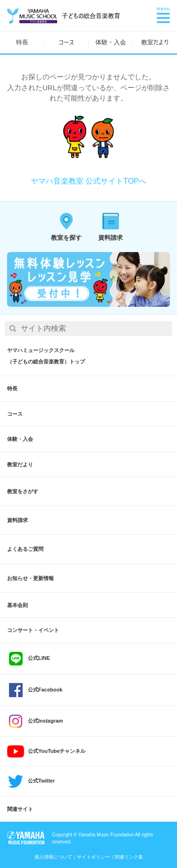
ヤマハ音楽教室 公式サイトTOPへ (88, 181)
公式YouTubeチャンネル (46, 751)
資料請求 (17, 520)
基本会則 (17, 605)
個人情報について (53, 857)
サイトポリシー (93, 857)
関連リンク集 (129, 857)
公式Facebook (35, 690)
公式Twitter (31, 781)
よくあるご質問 (25, 549)
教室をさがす (23, 491)
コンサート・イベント (33, 630)
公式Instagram (35, 721)
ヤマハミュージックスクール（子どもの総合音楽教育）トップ (46, 356)
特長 (22, 42)
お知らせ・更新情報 (30, 578)
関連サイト (20, 809)
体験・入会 (111, 42)
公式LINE (29, 659)
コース (66, 42)
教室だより (155, 42)
